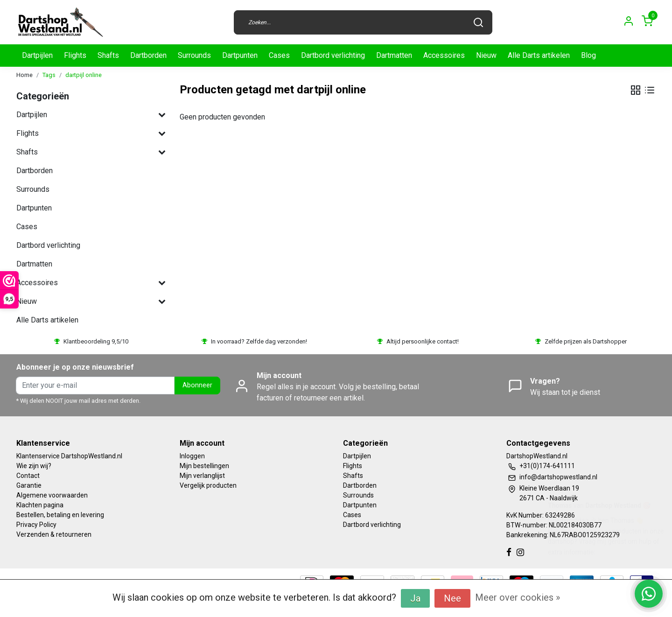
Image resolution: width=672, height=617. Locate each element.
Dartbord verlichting (333, 55)
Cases (279, 55)
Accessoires (444, 55)
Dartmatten (394, 55)
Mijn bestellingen (204, 466)
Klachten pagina (40, 505)
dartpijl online (84, 75)
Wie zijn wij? (34, 466)
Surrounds (194, 55)
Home (24, 75)
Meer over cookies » (518, 597)
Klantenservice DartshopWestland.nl (69, 456)
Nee (452, 598)
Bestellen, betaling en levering (60, 515)
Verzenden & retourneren (54, 534)
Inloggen (192, 456)
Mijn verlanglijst (202, 476)
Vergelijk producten (208, 485)
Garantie (29, 485)
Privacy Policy (36, 525)
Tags (49, 75)
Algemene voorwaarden (52, 495)
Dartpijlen (37, 55)
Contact (28, 476)
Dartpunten (240, 55)
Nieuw (486, 55)
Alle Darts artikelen (539, 55)
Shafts (108, 55)
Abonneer (197, 385)
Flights (75, 55)
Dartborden (148, 55)
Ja (415, 598)
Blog (588, 55)
